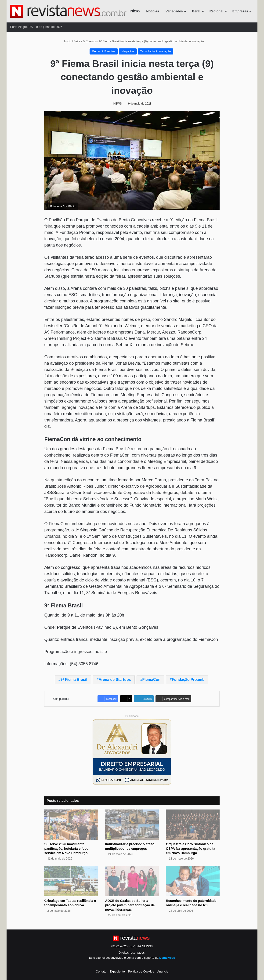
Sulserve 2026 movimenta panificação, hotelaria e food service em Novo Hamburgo (66, 849)
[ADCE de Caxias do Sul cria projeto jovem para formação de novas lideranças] (132, 881)
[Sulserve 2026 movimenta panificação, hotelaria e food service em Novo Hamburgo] (71, 825)
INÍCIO (135, 11)
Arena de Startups (115, 680)
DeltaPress (167, 958)
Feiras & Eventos (85, 41)
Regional (216, 11)
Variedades (174, 11)
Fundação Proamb (188, 680)
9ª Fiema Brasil (74, 680)
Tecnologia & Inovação (156, 51)
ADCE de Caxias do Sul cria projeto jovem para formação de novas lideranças (130, 905)
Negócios (128, 51)
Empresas (240, 11)
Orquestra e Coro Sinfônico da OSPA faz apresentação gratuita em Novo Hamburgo (190, 849)
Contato (101, 971)
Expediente (117, 971)
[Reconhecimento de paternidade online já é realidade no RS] (193, 881)
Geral (196, 11)
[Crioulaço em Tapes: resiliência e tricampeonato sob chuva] (71, 881)
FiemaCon (151, 680)
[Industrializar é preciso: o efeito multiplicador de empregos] (132, 825)
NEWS (118, 104)
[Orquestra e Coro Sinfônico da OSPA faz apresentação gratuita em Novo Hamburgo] (193, 825)
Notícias (152, 11)
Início (66, 41)
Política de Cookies (141, 971)
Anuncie (163, 971)
